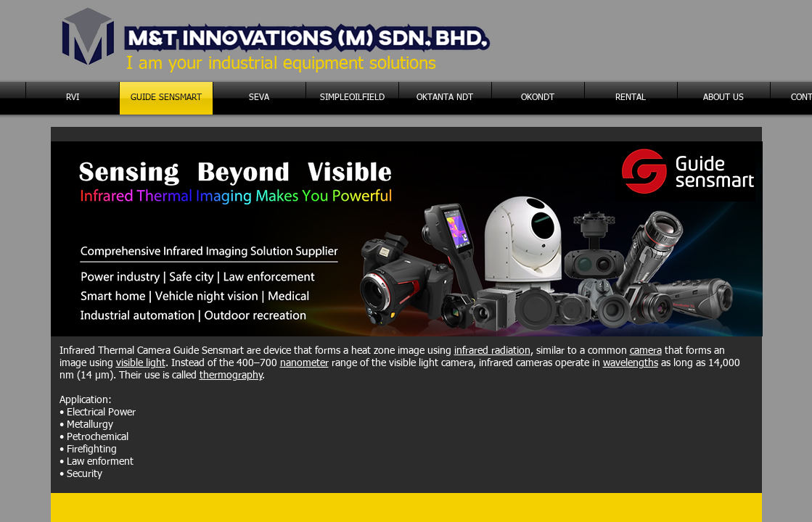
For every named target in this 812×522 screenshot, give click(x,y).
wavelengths (631, 363)
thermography (231, 376)
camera (646, 351)
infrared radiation (492, 351)
